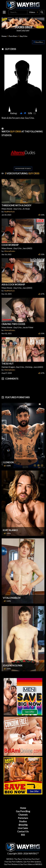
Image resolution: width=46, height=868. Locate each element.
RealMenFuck (9, 212)
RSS (23, 835)
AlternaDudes (10, 251)
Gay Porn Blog (23, 811)
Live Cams (23, 828)
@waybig (23, 825)
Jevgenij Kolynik (13, 665)
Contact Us (23, 831)
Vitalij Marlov (12, 598)
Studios (23, 821)
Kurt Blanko (10, 530)
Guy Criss (23, 36)
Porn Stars (13, 36)
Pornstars (23, 818)
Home (4, 36)
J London (8, 462)
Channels (23, 815)
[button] (33, 12)
